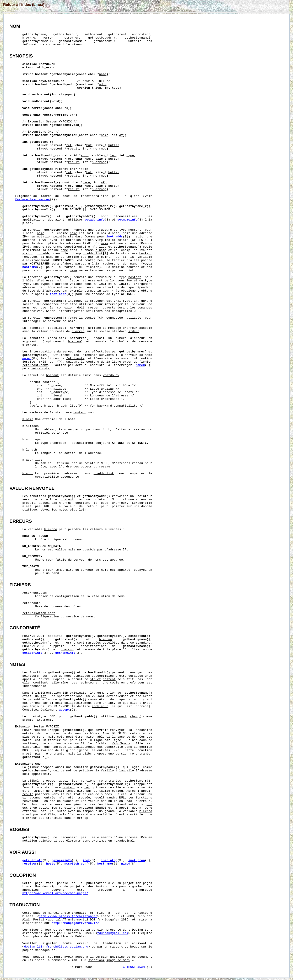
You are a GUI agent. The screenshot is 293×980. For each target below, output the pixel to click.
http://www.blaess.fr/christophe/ (68, 916)
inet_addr (115, 237)
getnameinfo (127, 220)
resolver (30, 864)
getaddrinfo (94, 220)
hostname (30, 267)
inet (86, 860)
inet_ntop (109, 860)
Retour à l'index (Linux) (24, 5)
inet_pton (137, 860)
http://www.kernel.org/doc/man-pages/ (55, 893)
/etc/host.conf (35, 365)
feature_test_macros (32, 199)
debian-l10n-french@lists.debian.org (56, 947)
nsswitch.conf (76, 864)
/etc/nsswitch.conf (39, 613)
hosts (51, 864)
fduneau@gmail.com (113, 933)
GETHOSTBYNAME (135, 967)
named (27, 358)
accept (64, 710)
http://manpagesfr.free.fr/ (75, 923)
